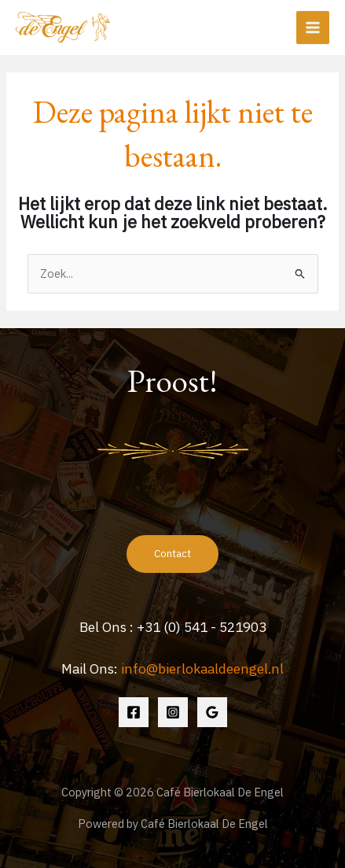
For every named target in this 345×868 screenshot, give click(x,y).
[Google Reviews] (212, 712)
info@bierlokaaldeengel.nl (202, 669)
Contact (172, 553)
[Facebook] (134, 712)
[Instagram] (173, 712)
